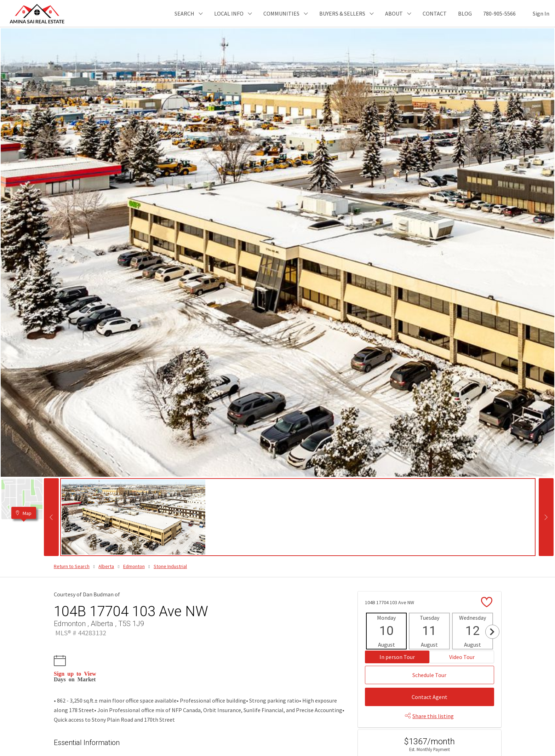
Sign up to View (75, 673)
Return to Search (72, 566)
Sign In (541, 13)
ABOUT (394, 13)
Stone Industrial (170, 566)
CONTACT (435, 13)
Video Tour (462, 657)
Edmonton (134, 566)
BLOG (465, 13)
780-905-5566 (499, 13)
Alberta (106, 566)
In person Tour (397, 657)
